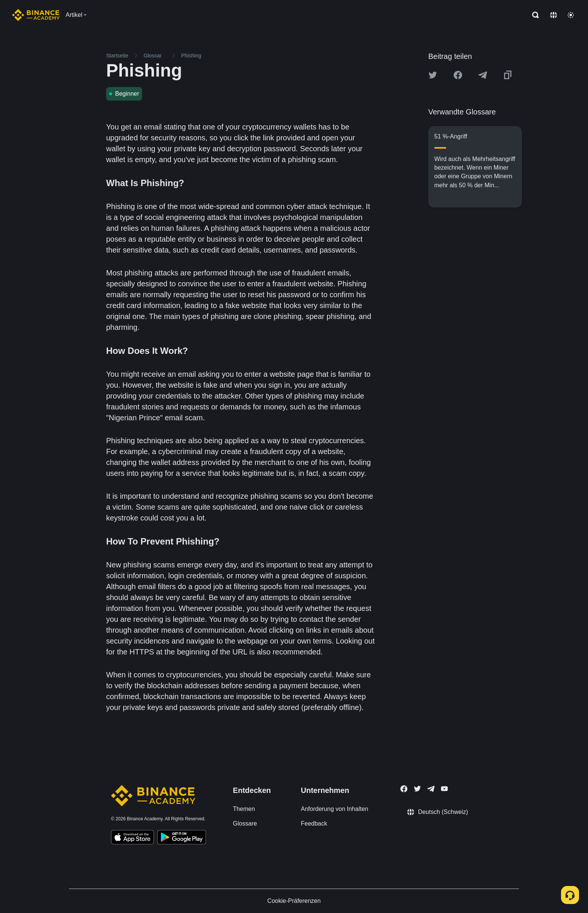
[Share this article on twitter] (433, 75)
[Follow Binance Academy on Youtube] (444, 789)
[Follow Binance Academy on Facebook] (404, 789)
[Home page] (36, 15)
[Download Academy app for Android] (181, 838)
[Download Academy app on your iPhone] (133, 838)
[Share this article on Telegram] (483, 75)
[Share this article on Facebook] (458, 75)
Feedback (314, 824)
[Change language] (553, 15)
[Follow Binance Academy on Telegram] (431, 789)
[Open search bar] (533, 15)
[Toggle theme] (571, 15)
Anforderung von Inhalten (334, 809)
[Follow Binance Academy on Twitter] (417, 789)
